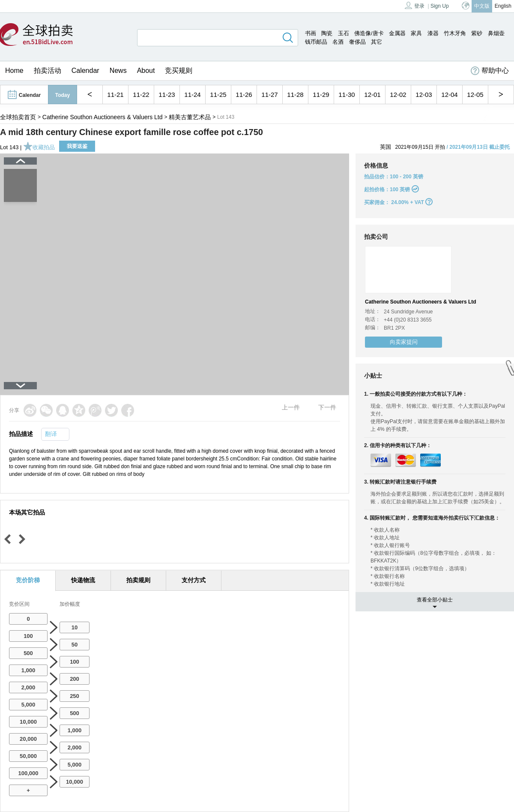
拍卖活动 (48, 71)
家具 (416, 33)
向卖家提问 (404, 342)
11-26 (244, 95)
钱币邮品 (316, 42)
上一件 (291, 407)
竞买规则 (179, 71)
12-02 (398, 95)
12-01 (372, 95)
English (503, 6)
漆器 (433, 33)
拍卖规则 (138, 580)
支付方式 (194, 580)
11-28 (295, 95)
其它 (377, 42)
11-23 (167, 95)
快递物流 (83, 580)
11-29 (321, 95)
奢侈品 (357, 42)
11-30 (347, 95)
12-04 (449, 95)
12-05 (475, 95)
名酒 (338, 42)
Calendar (85, 71)
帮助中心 (490, 71)
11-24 (192, 95)
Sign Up (440, 6)
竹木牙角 (455, 33)
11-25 (218, 95)
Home (14, 71)
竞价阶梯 (28, 580)
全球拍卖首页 (18, 117)
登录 (415, 5)
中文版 (482, 6)
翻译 (51, 434)
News (118, 71)
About (146, 71)
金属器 (397, 33)
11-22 (141, 95)
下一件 (327, 407)
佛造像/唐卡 (369, 33)
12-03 (424, 95)
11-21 (115, 95)
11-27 (269, 95)
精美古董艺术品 (190, 117)
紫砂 (477, 33)
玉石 (344, 33)
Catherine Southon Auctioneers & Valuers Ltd (103, 117)
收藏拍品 (39, 147)
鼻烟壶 (496, 33)
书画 (311, 33)
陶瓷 (327, 33)
